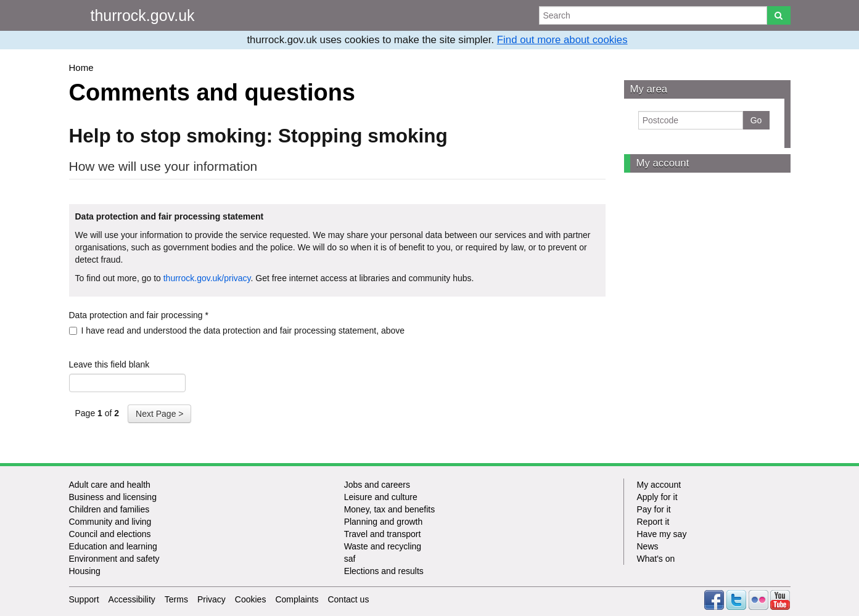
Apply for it (657, 497)
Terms (176, 599)
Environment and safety (114, 559)
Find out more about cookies (562, 40)
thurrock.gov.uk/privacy (207, 278)
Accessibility (132, 599)
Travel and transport (383, 534)
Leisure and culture (381, 497)
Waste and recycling (383, 546)
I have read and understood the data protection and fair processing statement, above (237, 331)
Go (756, 120)
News (647, 546)
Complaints (297, 599)
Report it (653, 522)
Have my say (661, 534)
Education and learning (113, 546)
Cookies (251, 599)
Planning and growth (384, 522)
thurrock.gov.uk (143, 15)
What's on (656, 559)
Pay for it (653, 509)
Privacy (212, 599)
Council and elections (110, 534)
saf (350, 559)
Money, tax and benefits (390, 509)
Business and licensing (113, 497)
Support (84, 599)
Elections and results (384, 571)
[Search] (779, 15)
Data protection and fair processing (139, 315)
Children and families (109, 509)
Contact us (348, 599)
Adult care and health (110, 485)
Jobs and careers (377, 485)
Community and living (110, 522)
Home (81, 68)
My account (663, 163)
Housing (85, 571)
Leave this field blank (109, 364)
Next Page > (159, 414)
